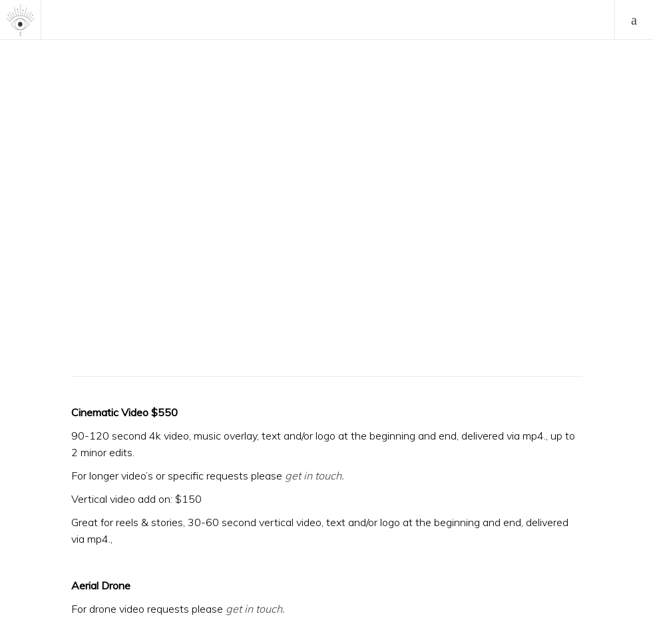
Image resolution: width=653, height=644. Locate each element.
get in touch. (255, 609)
